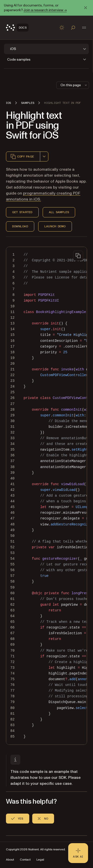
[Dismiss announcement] (86, 8)
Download (20, 226)
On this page (74, 85)
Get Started (22, 212)
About (10, 860)
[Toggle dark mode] (62, 28)
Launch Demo (55, 226)
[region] (46, 496)
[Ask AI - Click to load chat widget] (78, 853)
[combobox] (44, 157)
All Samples (59, 212)
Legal (40, 860)
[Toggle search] (73, 28)
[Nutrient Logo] (17, 28)
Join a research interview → (45, 10)
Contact (25, 860)
